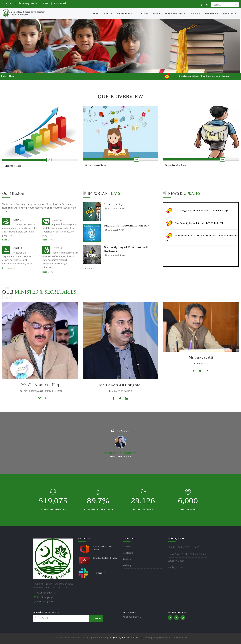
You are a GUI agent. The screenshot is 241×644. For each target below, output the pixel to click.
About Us (108, 13)
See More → (88, 269)
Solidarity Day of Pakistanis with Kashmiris (127, 249)
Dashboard (142, 13)
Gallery (156, 13)
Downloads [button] (212, 13)
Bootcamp (128, 553)
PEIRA (46, 3)
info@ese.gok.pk (45, 597)
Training (127, 565)
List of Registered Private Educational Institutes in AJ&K (202, 215)
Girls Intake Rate (95, 165)
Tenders (127, 559)
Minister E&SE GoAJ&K (120, 456)
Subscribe (96, 618)
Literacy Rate (13, 166)
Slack (101, 573)
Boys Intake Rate (176, 165)
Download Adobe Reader (105, 558)
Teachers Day (114, 204)
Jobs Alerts (195, 13)
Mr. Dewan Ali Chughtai (120, 453)
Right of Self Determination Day (127, 226)
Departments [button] (125, 13)
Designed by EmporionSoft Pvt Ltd (126, 637)
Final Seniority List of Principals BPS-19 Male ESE (199, 227)
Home (96, 13)
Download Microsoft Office (103, 548)
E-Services (7, 3)
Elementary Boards (28, 3)
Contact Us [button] (230, 13)
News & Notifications (175, 13)
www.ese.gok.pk (45, 602)
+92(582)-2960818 (46, 593)
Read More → (9, 240)
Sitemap (127, 547)
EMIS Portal (60, 3)
